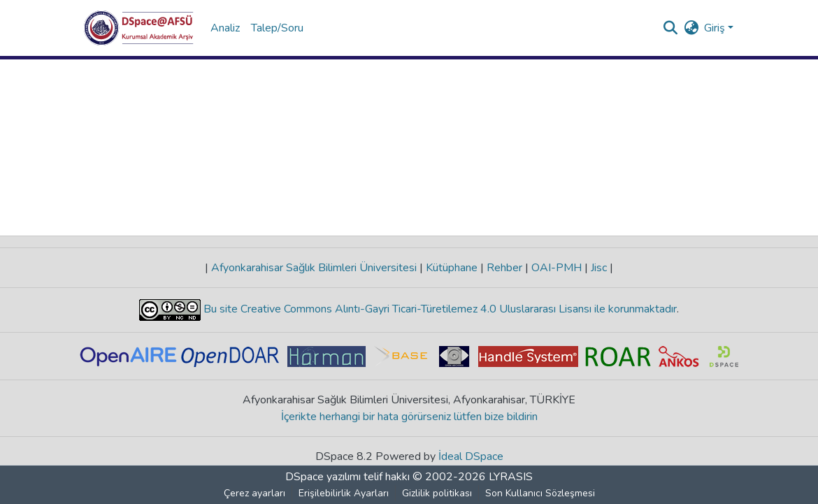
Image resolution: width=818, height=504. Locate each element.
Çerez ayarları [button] (254, 493)
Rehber (504, 268)
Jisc (599, 268)
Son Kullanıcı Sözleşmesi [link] (540, 493)
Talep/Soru (277, 28)
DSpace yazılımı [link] (323, 477)
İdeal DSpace (471, 456)
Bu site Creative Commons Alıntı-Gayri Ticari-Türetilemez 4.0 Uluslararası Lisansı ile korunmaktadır (439, 309)
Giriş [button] (716, 28)
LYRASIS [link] (511, 477)
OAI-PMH (557, 268)
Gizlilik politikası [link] (437, 493)
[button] (139, 28)
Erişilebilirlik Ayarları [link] (344, 493)
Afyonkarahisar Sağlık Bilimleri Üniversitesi (314, 268)
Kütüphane (452, 268)
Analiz (225, 28)
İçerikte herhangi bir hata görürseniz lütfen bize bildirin (409, 417)
